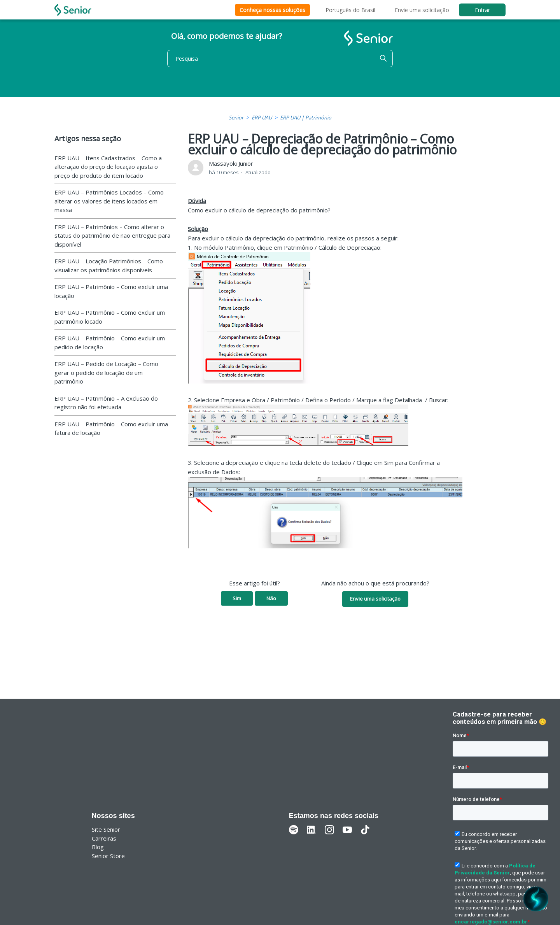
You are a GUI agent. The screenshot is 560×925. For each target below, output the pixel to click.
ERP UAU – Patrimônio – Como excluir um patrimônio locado (110, 317)
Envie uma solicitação (422, 10)
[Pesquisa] (280, 59)
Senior (236, 117)
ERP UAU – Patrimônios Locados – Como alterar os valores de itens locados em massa (109, 201)
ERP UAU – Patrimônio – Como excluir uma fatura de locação (111, 428)
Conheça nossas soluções (272, 10)
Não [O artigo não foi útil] (271, 598)
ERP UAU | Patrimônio (306, 117)
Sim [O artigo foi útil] (237, 598)
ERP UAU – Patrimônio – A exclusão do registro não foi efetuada (106, 403)
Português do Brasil (350, 10)
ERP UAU (262, 117)
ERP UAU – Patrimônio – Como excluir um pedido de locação (110, 342)
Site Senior (106, 829)
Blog (98, 847)
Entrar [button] (482, 10)
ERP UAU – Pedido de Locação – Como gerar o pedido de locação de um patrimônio (106, 372)
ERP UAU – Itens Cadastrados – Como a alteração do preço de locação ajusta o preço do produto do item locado (108, 167)
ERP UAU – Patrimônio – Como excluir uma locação (111, 291)
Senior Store (108, 856)
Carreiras (104, 838)
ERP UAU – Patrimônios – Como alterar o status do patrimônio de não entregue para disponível (112, 236)
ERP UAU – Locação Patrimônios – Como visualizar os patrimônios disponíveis (109, 265)
